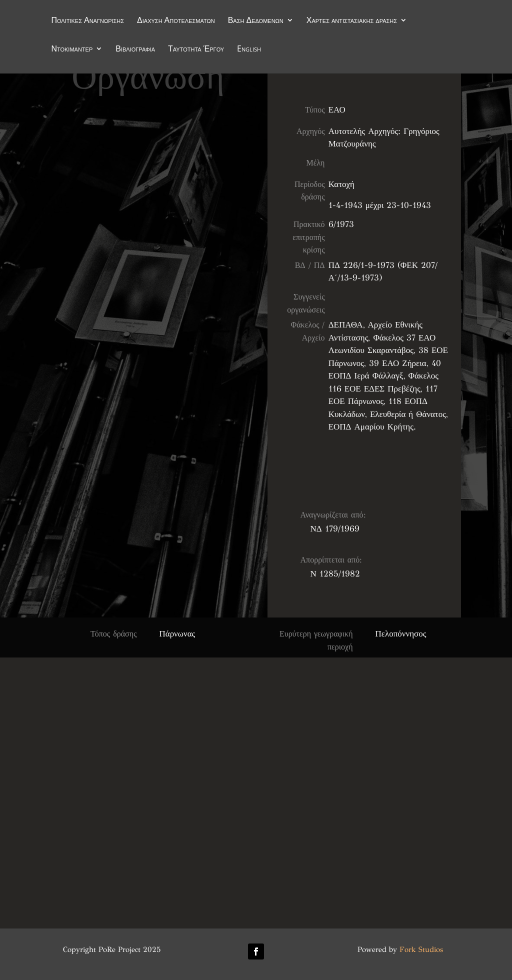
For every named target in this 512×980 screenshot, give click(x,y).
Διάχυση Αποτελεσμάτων (176, 21)
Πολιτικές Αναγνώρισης (87, 21)
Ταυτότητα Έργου (196, 49)
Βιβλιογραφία (135, 49)
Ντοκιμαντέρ (72, 49)
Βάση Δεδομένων (256, 21)
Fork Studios (421, 949)
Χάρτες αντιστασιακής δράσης (352, 21)
